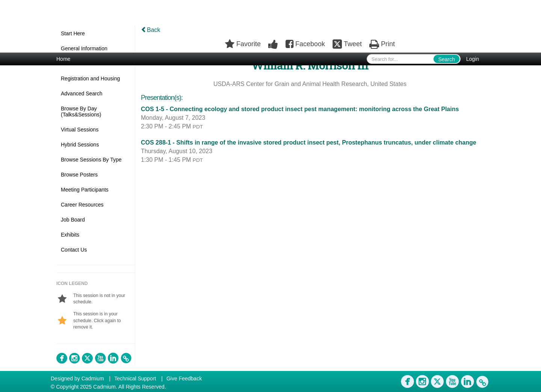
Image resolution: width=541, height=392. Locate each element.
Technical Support (135, 378)
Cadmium (93, 378)
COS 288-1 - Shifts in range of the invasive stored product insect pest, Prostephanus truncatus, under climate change (309, 142)
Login (473, 59)
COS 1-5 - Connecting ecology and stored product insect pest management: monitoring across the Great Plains (300, 109)
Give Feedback (184, 378)
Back (151, 30)
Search (446, 59)
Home (63, 59)
